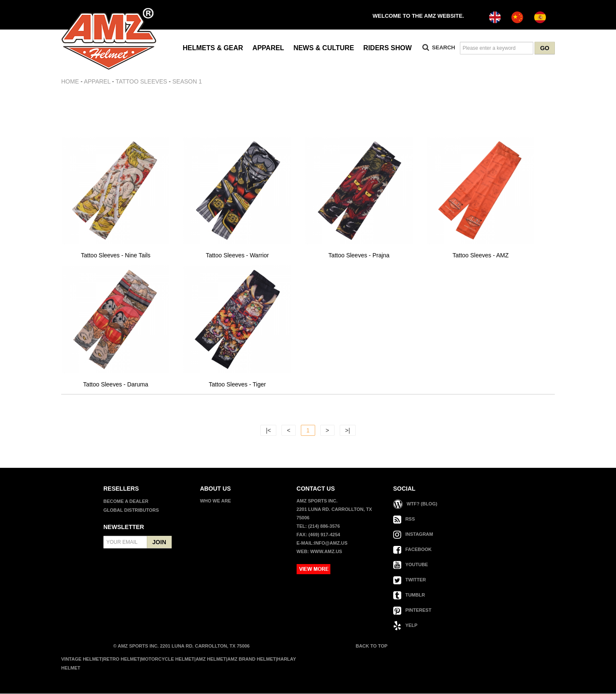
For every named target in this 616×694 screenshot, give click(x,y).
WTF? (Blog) (415, 504)
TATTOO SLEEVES (141, 81)
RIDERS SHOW (388, 48)
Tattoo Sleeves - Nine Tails (116, 256)
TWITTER (410, 580)
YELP (405, 626)
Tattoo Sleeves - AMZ (481, 256)
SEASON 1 (187, 81)
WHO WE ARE (216, 501)
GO (545, 48)
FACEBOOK (412, 550)
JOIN (159, 543)
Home (70, 81)
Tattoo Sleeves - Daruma (116, 385)
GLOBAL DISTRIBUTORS (131, 510)
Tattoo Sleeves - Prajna (359, 256)
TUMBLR (409, 595)
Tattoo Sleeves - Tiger (237, 385)
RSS (404, 519)
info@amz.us (331, 543)
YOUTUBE (411, 565)
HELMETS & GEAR (213, 48)
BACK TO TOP (371, 646)
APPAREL (268, 48)
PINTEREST (412, 610)
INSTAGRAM (413, 535)
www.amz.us (326, 552)
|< (268, 431)
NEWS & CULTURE (324, 48)
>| (348, 431)
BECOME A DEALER (126, 502)
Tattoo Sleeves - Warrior (238, 256)
